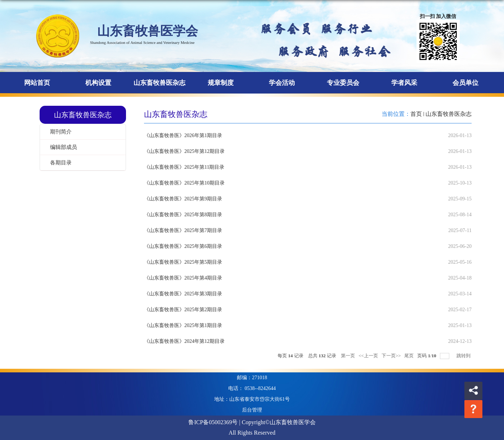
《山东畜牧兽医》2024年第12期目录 (184, 341)
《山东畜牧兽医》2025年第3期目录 (183, 294)
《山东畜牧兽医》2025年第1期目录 (183, 325)
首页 (416, 114)
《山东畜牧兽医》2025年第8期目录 (183, 215)
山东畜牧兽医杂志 (449, 114)
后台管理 (252, 410)
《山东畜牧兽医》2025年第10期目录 (184, 183)
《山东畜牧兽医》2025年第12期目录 (184, 151)
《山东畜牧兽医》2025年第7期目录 (183, 230)
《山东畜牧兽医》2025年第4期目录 (183, 278)
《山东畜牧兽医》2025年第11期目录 (184, 167)
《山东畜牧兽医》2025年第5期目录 (183, 262)
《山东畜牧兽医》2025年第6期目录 (183, 246)
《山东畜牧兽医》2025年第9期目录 (183, 199)
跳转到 (464, 356)
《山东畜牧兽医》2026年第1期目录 (183, 135)
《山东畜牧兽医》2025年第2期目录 (183, 310)
